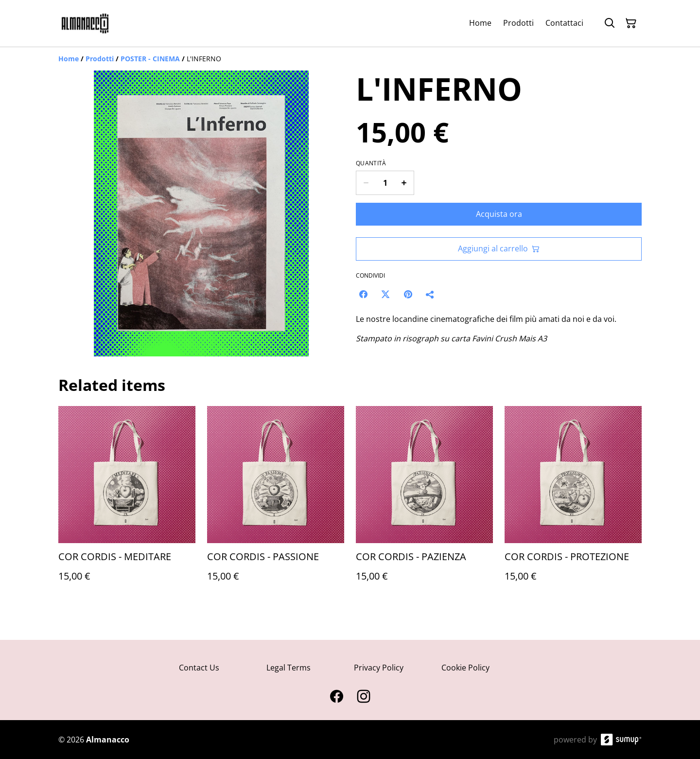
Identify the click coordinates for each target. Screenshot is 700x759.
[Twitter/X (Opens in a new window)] (385, 294)
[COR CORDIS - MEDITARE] (127, 503)
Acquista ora (499, 214)
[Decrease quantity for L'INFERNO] (366, 183)
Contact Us (199, 668)
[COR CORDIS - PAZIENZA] (424, 503)
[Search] (610, 23)
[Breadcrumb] (350, 59)
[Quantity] (385, 183)
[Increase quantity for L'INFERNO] (404, 183)
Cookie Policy (465, 668)
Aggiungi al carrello (499, 248)
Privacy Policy (379, 668)
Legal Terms (289, 668)
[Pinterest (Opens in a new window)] (408, 294)
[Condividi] (430, 294)
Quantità (371, 163)
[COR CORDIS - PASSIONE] (276, 503)
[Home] (69, 59)
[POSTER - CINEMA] (150, 59)
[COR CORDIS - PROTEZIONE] (573, 503)
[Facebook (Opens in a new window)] (363, 294)
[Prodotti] (100, 59)
